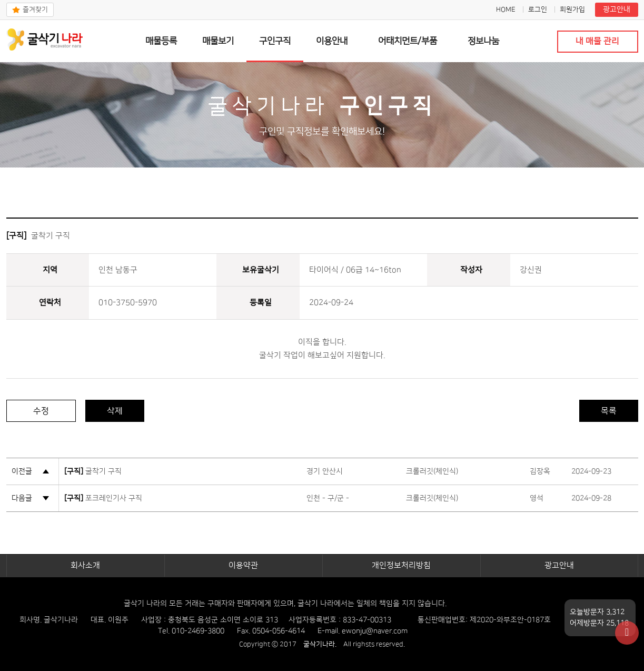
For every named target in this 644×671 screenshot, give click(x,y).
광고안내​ (559, 565)
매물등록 (161, 41)
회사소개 (85, 565)
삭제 (115, 411)
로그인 (538, 9)
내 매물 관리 (597, 41)
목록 (609, 411)
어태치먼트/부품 (408, 41)
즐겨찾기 (35, 9)
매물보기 (218, 41)
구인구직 (275, 41)
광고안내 (617, 9)
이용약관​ (243, 565)
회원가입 (572, 9)
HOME (506, 9)
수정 (41, 411)
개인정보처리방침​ (401, 565)
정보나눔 (483, 41)
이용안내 (332, 41)
